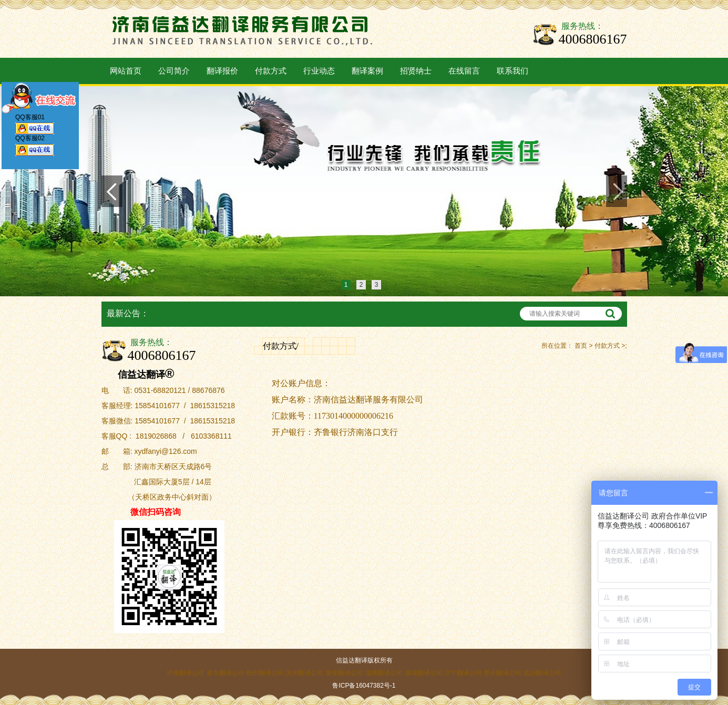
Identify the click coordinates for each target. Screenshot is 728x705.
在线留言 (464, 71)
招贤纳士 (416, 71)
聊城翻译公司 (424, 673)
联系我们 (512, 71)
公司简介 (174, 71)
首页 (581, 346)
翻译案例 (367, 71)
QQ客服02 (35, 148)
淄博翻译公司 (384, 673)
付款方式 (271, 71)
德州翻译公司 (265, 673)
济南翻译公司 (186, 673)
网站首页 (126, 71)
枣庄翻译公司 (503, 673)
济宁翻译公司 (463, 673)
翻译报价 (222, 71)
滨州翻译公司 (304, 673)
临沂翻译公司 (542, 673)
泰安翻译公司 (344, 673)
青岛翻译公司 (225, 673)
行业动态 (319, 71)
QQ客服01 (35, 126)
